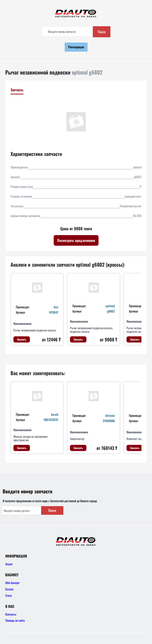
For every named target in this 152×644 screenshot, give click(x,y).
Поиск (102, 32)
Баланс (9, 589)
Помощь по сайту (15, 620)
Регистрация (76, 47)
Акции (9, 564)
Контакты (11, 614)
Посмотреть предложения (76, 240)
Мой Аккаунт (12, 583)
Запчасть (17, 90)
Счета (9, 595)
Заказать (22, 339)
